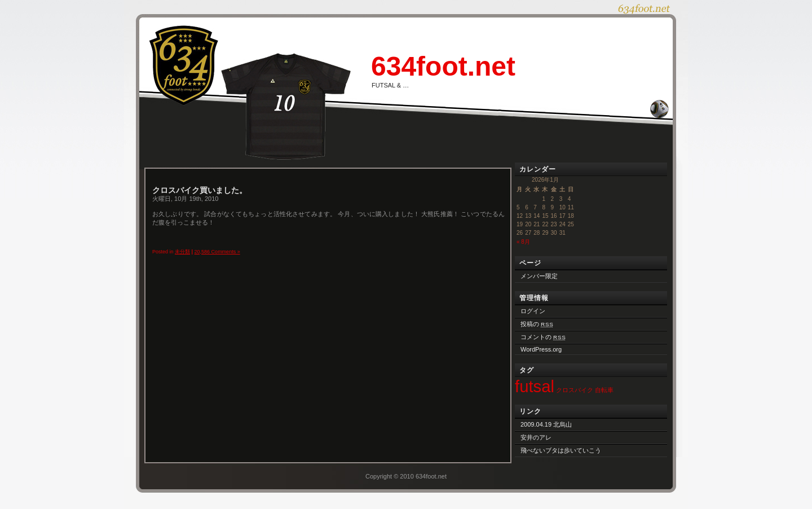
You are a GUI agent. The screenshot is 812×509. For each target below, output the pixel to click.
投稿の (537, 324)
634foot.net (443, 66)
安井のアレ (536, 437)
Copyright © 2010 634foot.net (406, 476)
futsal (535, 386)
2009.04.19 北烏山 (546, 424)
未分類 (182, 252)
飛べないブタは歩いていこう (561, 450)
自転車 (604, 390)
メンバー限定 (539, 276)
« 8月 (523, 242)
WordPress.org (541, 349)
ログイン (533, 311)
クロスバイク (575, 390)
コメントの (543, 337)
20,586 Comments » (217, 252)
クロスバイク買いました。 (200, 190)
